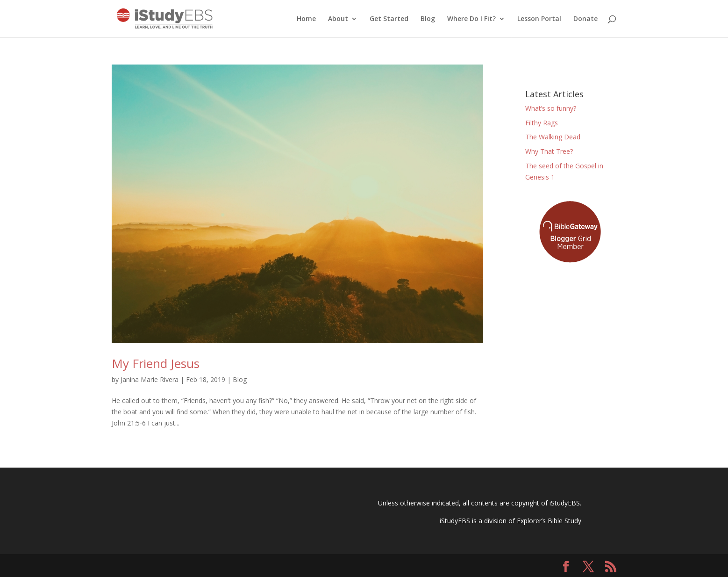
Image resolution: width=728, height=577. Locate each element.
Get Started (389, 19)
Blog (428, 19)
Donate (585, 19)
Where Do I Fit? (471, 19)
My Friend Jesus (156, 363)
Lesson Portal (539, 19)
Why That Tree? (549, 151)
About (338, 19)
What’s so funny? (551, 108)
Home (306, 19)
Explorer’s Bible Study (549, 521)
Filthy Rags (542, 123)
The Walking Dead (553, 137)
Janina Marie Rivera (150, 379)
